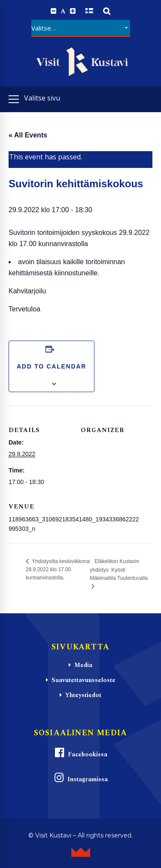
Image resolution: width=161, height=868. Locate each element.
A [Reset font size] (63, 11)
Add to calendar (52, 366)
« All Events (28, 135)
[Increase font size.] (73, 11)
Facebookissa (81, 753)
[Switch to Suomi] (89, 11)
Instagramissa (81, 778)
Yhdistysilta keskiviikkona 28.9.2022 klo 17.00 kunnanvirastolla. (58, 570)
